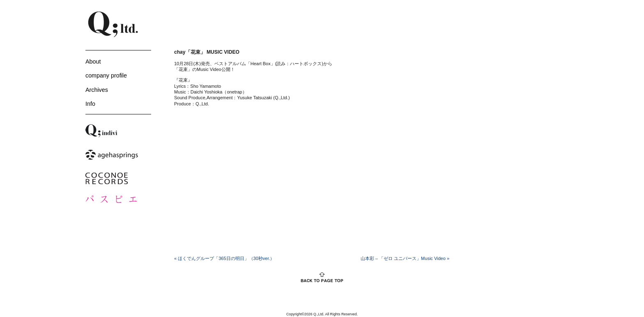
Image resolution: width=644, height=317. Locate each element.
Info (90, 104)
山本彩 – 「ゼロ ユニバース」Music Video (405, 258)
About (93, 62)
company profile (106, 75)
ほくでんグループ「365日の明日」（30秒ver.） (224, 258)
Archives (97, 90)
